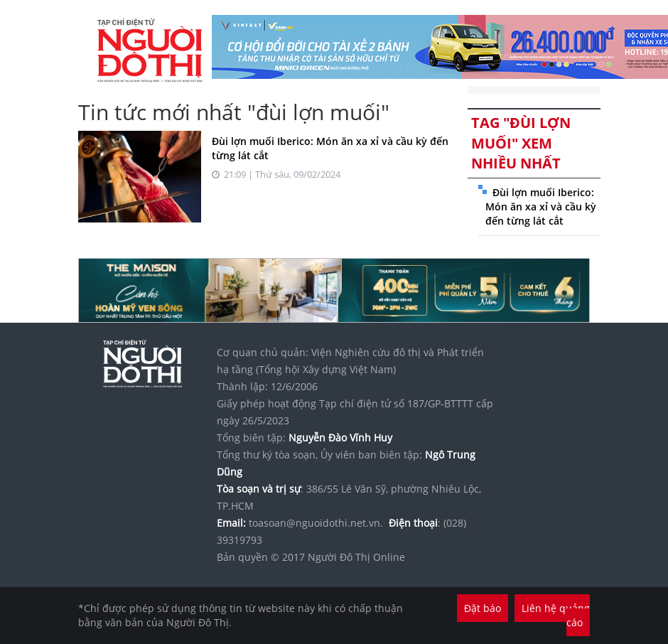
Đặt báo (483, 608)
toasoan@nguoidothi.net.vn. (316, 523)
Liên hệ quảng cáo (556, 615)
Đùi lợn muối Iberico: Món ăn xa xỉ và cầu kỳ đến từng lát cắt (541, 206)
